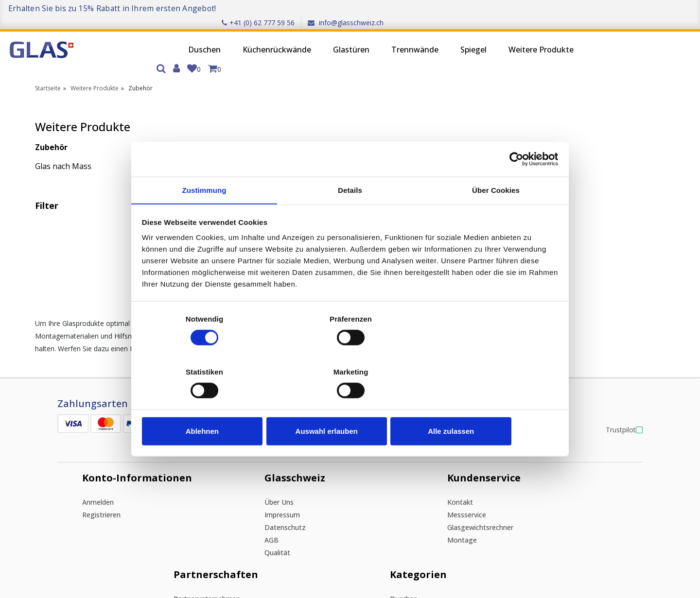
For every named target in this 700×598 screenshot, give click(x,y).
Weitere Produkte (475, 37)
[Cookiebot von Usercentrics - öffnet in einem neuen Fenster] (516, 186)
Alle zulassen (490, 405)
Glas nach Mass (63, 141)
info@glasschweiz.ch (656, 8)
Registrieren (83, 374)
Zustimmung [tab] (204, 217)
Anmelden (80, 362)
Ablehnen (210, 405)
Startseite (48, 63)
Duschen (139, 37)
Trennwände (349, 37)
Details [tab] (350, 217)
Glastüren (286, 37)
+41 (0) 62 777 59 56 (569, 8)
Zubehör (51, 122)
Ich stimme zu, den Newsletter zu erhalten (145, 538)
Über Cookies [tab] (496, 217)
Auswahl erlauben (350, 405)
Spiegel (408, 37)
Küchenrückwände (211, 37)
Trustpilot (614, 278)
